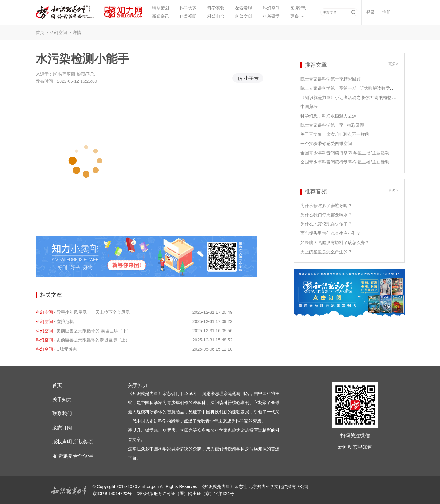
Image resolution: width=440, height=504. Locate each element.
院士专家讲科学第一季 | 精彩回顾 (332, 125)
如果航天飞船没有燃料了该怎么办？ (335, 242)
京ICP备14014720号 (113, 494)
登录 (371, 12)
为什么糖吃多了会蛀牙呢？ (326, 206)
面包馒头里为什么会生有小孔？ (331, 233)
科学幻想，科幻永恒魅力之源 (328, 116)
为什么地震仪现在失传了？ (326, 224)
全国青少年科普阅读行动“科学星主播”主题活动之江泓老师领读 (360, 153)
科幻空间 (271, 8)
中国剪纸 (309, 107)
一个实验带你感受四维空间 (326, 144)
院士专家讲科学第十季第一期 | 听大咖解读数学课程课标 (354, 88)
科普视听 (188, 16)
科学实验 (216, 8)
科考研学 (271, 16)
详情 (77, 33)
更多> (393, 64)
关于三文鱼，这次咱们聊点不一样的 (335, 134)
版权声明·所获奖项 (73, 442)
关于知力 (62, 399)
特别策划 (161, 8)
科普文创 (244, 16)
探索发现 (244, 8)
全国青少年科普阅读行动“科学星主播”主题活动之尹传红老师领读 (362, 162)
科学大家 (188, 8)
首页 (40, 33)
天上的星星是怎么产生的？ (326, 252)
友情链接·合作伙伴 (73, 456)
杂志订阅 (62, 428)
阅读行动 (299, 8)
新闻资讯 (161, 16)
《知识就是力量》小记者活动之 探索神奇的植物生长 (351, 97)
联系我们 (62, 413)
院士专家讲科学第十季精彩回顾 (331, 79)
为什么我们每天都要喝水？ (326, 215)
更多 (295, 16)
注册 (386, 12)
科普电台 (216, 16)
